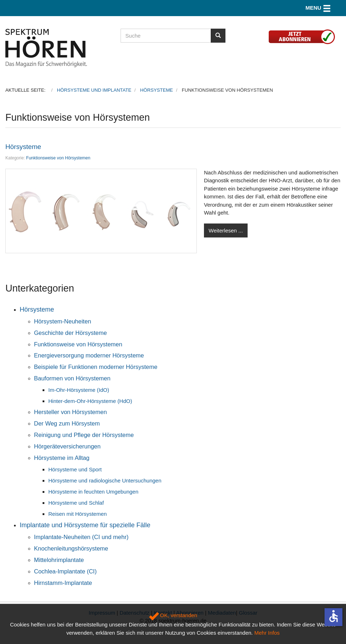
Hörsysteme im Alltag (62, 458)
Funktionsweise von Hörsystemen (58, 158)
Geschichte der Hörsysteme (70, 333)
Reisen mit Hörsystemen (77, 514)
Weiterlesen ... (226, 230)
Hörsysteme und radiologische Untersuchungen (105, 480)
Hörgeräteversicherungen (67, 446)
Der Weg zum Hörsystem (67, 423)
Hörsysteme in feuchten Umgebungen (93, 492)
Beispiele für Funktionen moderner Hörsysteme (96, 367)
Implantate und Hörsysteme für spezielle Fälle (85, 525)
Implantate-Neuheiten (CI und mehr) (81, 537)
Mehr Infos (267, 633)
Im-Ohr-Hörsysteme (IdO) (79, 390)
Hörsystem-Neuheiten (63, 321)
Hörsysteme (23, 147)
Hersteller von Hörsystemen (70, 412)
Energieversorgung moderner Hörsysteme (89, 355)
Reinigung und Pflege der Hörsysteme (84, 435)
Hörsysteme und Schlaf (76, 503)
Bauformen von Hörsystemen (72, 378)
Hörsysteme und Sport (75, 469)
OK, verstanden (173, 615)
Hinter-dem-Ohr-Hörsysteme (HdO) (90, 401)
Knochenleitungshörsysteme (71, 548)
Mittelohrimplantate (59, 560)
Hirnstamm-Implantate (63, 583)
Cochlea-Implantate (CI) (65, 571)
